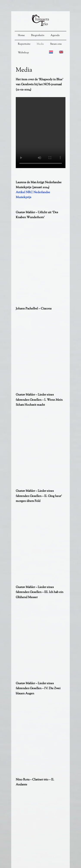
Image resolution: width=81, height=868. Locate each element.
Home (21, 35)
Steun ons (56, 44)
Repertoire (24, 44)
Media (40, 44)
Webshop (23, 53)
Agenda (55, 35)
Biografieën (38, 35)
